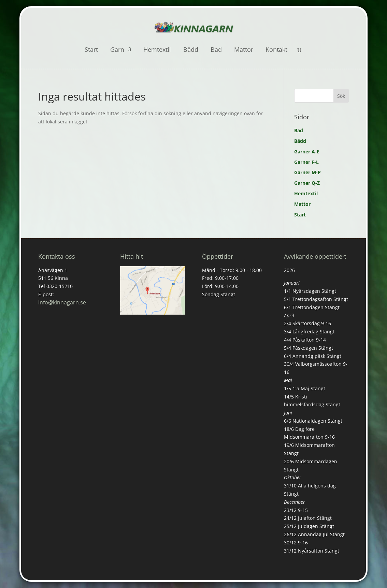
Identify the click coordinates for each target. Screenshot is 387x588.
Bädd (191, 50)
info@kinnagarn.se (62, 302)
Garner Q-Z (307, 183)
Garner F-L (306, 162)
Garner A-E (307, 152)
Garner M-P (307, 172)
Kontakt (276, 50)
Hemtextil (157, 50)
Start (91, 50)
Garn (117, 50)
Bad (216, 50)
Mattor (244, 50)
